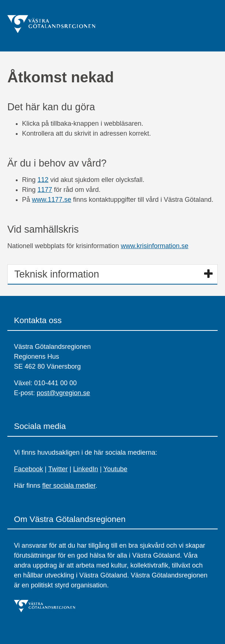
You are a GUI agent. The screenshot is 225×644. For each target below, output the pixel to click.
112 (43, 180)
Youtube (115, 469)
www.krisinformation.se (155, 246)
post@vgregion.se (63, 393)
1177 (45, 190)
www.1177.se (52, 200)
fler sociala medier (69, 486)
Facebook (28, 469)
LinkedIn (86, 469)
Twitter (58, 469)
